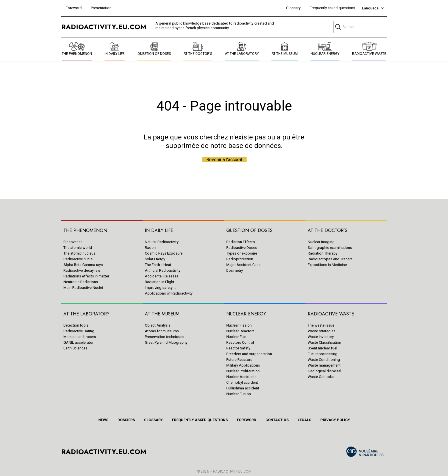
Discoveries (73, 242)
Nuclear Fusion (239, 394)
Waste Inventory (321, 337)
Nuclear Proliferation (243, 371)
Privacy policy (335, 420)
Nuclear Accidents (241, 377)
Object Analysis (158, 325)
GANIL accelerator (78, 342)
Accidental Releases (162, 276)
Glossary (293, 8)
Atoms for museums (162, 331)
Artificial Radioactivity (163, 270)
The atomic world (78, 248)
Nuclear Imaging (321, 242)
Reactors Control (240, 342)
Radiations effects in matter (86, 276)
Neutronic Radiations (81, 282)
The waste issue (321, 325)
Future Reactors (239, 360)
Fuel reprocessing (323, 354)
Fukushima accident (243, 388)
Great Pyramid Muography (166, 342)
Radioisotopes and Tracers (330, 259)
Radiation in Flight (160, 282)
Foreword (74, 8)
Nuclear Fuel (236, 337)
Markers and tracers (80, 337)
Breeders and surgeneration (249, 354)
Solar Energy (155, 259)
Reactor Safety (238, 348)
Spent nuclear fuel (322, 348)
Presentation (101, 8)
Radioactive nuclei (78, 259)
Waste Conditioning (324, 360)
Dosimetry (235, 270)
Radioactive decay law (82, 270)
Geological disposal (324, 371)
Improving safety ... (160, 288)
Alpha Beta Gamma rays (83, 265)
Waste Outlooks (321, 377)
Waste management (324, 365)
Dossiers (126, 420)
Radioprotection (240, 259)
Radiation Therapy (323, 253)
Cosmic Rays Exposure (164, 253)
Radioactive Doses (242, 248)
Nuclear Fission (239, 325)
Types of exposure (242, 253)
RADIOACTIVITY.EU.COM (232, 471)
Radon (150, 248)
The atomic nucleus (79, 253)
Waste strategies (322, 331)
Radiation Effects (241, 242)
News (103, 420)
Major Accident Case (243, 265)
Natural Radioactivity (162, 242)
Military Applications (243, 365)
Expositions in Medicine (327, 265)
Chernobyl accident (242, 382)
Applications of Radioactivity (169, 293)
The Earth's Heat (158, 265)
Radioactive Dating (79, 331)
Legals (304, 420)
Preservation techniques (165, 337)
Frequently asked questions (332, 8)
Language (373, 8)
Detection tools (76, 325)
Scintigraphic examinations (330, 248)
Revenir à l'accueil (224, 160)
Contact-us (277, 420)
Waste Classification (324, 342)
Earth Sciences (75, 348)
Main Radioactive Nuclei (83, 288)
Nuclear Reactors (240, 331)
